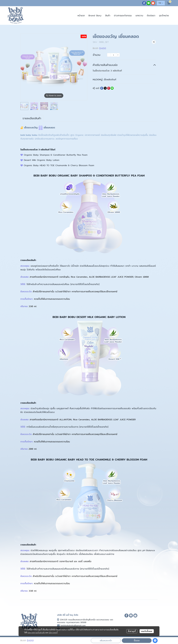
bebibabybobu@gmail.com (73, 625)
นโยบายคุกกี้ (53, 633)
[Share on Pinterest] (109, 88)
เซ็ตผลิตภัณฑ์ (110, 79)
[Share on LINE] (112, 88)
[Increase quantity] (118, 55)
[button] (161, 3)
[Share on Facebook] (102, 88)
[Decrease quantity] (109, 55)
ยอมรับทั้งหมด (147, 631)
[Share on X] (105, 88)
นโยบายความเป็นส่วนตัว (36, 633)
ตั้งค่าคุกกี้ (132, 631)
